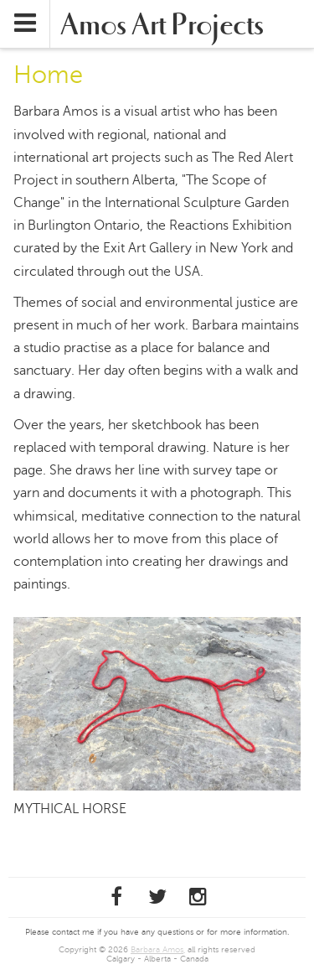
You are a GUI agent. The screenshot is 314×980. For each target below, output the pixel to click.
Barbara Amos (157, 949)
